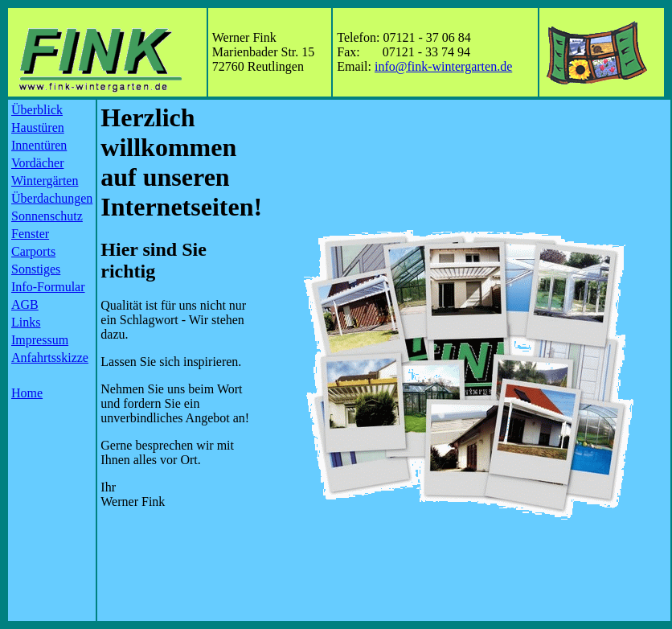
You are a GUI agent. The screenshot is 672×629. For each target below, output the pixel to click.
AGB (25, 304)
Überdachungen (52, 198)
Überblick (37, 110)
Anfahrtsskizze (50, 358)
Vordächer (37, 163)
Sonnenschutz (47, 216)
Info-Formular (48, 287)
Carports (33, 251)
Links (26, 322)
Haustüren (38, 127)
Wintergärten (45, 181)
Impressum (40, 340)
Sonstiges (36, 269)
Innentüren (39, 145)
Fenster (30, 234)
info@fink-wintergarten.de (443, 66)
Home (27, 393)
